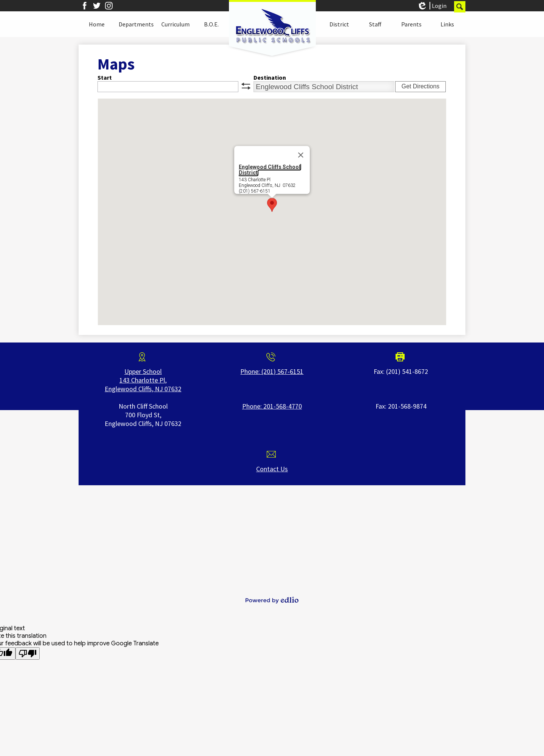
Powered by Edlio (272, 600)
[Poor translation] (28, 653)
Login (432, 6)
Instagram (109, 6)
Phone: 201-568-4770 (272, 406)
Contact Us (272, 469)
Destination (270, 77)
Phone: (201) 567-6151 (272, 371)
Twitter (97, 6)
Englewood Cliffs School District (270, 170)
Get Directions (420, 86)
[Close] (301, 155)
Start (105, 77)
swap (246, 86)
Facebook (85, 6)
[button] (97, 24)
